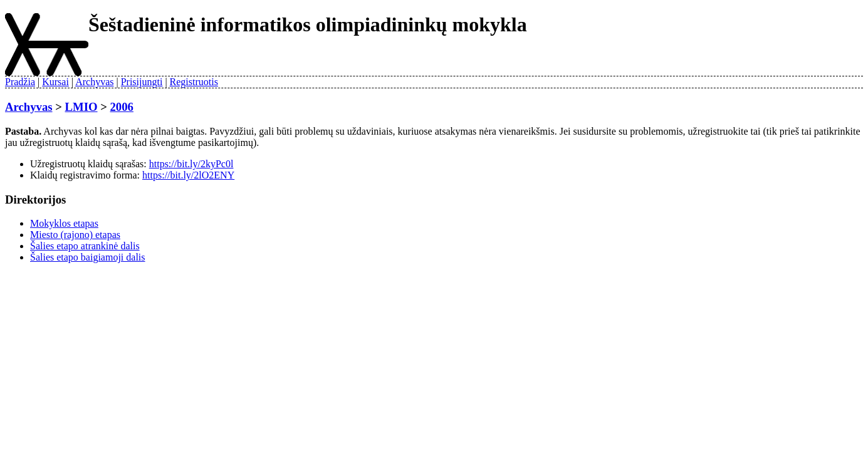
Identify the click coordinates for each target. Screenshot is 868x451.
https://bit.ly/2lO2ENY (188, 175)
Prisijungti (142, 82)
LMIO (81, 107)
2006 (122, 107)
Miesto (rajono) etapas (75, 235)
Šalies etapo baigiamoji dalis (88, 257)
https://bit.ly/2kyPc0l (191, 164)
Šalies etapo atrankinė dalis (85, 246)
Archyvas (94, 82)
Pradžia (20, 82)
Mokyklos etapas (64, 223)
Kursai (55, 82)
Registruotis (194, 82)
